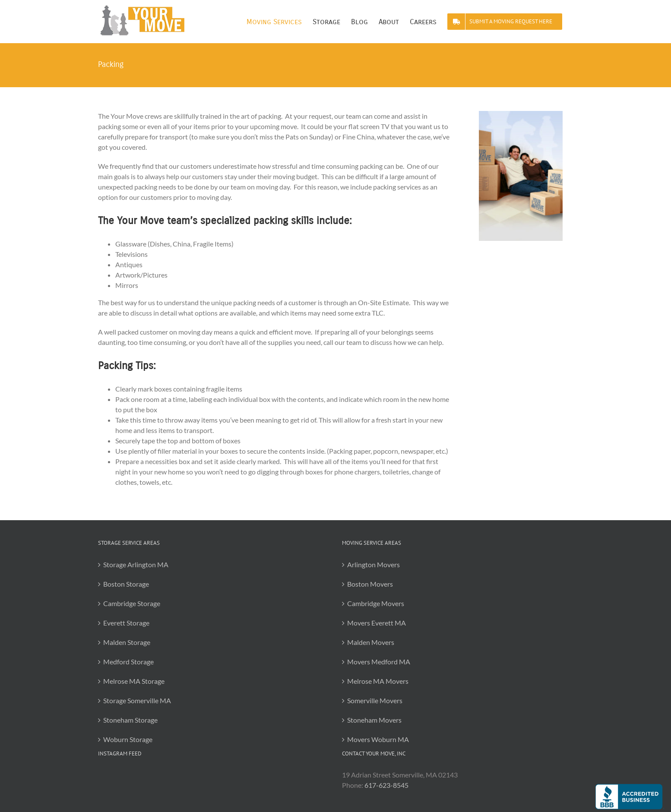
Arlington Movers (373, 564)
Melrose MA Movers (378, 681)
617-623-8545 (386, 785)
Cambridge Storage (132, 603)
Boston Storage (126, 584)
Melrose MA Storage (134, 681)
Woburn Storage (128, 739)
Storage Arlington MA (136, 564)
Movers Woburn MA (378, 739)
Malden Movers (371, 642)
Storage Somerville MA (137, 700)
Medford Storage (128, 662)
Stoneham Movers (374, 720)
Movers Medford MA (379, 662)
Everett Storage (126, 623)
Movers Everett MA (377, 623)
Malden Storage (127, 642)
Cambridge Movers (376, 603)
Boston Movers (370, 584)
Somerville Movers (375, 700)
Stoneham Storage (130, 720)
